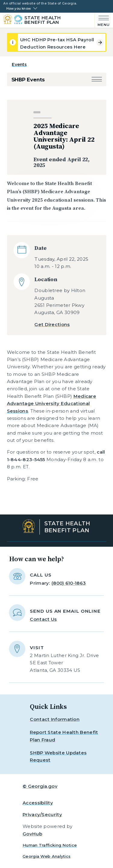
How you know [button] (19, 9)
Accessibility (38, 803)
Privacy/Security (42, 815)
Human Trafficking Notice (50, 845)
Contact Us (43, 619)
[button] (97, 80)
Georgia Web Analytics (47, 856)
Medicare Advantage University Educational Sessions (52, 404)
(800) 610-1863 (69, 583)
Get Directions (52, 324)
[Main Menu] (102, 20)
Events (19, 64)
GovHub (32, 834)
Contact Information (55, 719)
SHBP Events (28, 80)
